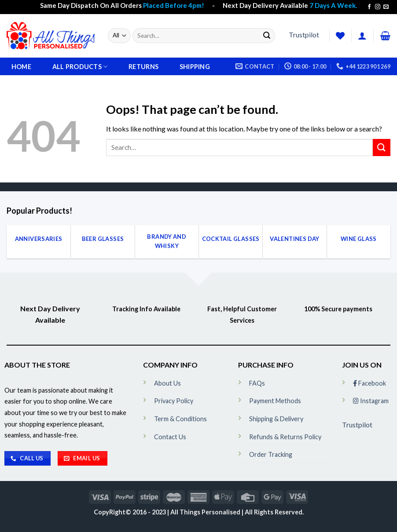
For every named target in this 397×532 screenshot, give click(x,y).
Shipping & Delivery (276, 419)
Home (21, 67)
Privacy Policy (174, 401)
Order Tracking (271, 454)
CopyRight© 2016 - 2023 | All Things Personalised (168, 512)
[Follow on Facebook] (369, 7)
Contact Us (170, 437)
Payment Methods (275, 401)
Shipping (195, 67)
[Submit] (267, 36)
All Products (80, 67)
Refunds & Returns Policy (285, 437)
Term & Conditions (180, 419)
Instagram (371, 401)
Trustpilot (304, 35)
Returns (143, 67)
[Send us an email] (386, 7)
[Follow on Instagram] (378, 7)
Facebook (369, 383)
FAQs (257, 383)
